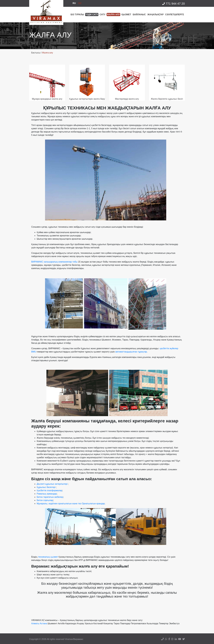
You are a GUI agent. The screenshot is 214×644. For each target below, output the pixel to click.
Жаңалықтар (156, 15)
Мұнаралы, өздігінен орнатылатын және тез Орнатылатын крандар (71, 504)
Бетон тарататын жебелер (50, 497)
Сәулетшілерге (175, 15)
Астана (43, 623)
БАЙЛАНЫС (139, 15)
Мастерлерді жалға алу (127, 99)
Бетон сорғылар (45, 500)
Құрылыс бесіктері (46, 487)
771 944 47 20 (173, 4)
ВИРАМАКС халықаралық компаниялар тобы (54, 262)
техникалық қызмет (48, 557)
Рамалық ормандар (47, 494)
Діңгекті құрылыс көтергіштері (52, 484)
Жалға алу (113, 15)
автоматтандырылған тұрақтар (131, 352)
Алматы (35, 623)
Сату (102, 15)
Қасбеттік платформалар (49, 490)
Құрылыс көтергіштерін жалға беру (87, 99)
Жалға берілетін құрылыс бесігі (167, 99)
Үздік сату (92, 15)
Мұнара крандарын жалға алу (47, 99)
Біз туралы (77, 15)
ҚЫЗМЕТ (126, 15)
